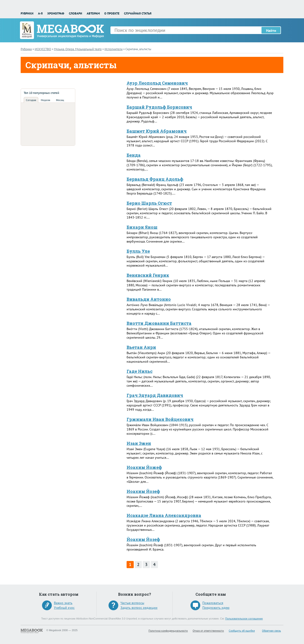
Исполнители (114, 49)
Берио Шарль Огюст (149, 203)
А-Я (40, 13)
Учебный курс (64, 608)
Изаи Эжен (139, 443)
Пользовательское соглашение (244, 619)
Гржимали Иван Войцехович (160, 419)
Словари (76, 13)
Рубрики (27, 13)
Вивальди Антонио (149, 299)
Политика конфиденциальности (168, 631)
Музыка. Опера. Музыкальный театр (78, 49)
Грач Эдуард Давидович (155, 395)
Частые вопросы (132, 603)
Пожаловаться (213, 603)
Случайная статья (138, 13)
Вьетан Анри (141, 347)
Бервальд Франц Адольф (155, 179)
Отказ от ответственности (208, 631)
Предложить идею (216, 608)
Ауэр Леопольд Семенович (157, 83)
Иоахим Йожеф (144, 467)
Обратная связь (271, 631)
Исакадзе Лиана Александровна (164, 515)
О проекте (112, 13)
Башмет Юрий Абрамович (157, 131)
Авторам (93, 13)
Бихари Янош (142, 227)
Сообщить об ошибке (242, 631)
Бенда (134, 155)
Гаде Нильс (140, 371)
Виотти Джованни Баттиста (159, 323)
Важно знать (63, 603)
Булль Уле (138, 251)
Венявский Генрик (148, 275)
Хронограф (56, 13)
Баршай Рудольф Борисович (159, 107)
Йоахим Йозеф (143, 539)
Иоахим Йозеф (143, 491)
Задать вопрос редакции (139, 608)
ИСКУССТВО (43, 49)
